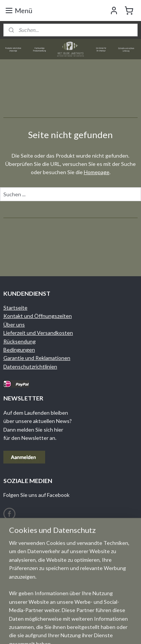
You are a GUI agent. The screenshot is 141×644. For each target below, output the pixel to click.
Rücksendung (20, 341)
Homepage (97, 172)
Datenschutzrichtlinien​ (30, 366)
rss (106, 630)
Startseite (15, 308)
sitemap (92, 630)
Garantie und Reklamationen (37, 358)
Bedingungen (19, 350)
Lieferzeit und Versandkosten (38, 333)
